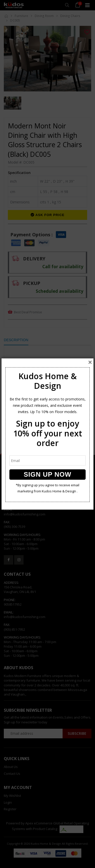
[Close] (90, 362)
